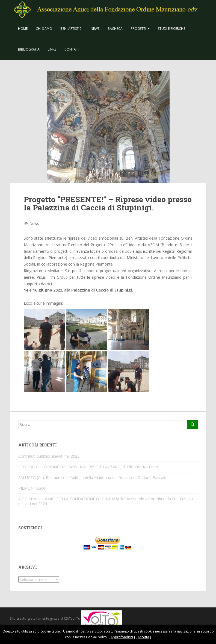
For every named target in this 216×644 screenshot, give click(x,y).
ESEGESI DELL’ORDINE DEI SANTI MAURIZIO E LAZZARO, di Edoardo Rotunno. (89, 467)
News (95, 29)
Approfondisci (122, 637)
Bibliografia (29, 49)
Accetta (143, 637)
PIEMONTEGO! (32, 488)
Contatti (73, 49)
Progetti (140, 29)
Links (52, 49)
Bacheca (115, 29)
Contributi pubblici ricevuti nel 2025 (49, 456)
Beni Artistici (71, 29)
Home (23, 29)
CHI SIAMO (44, 29)
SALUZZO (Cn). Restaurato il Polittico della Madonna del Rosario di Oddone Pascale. (93, 477)
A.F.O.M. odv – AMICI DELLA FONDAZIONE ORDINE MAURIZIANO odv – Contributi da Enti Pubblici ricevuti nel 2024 (106, 501)
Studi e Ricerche (171, 29)
